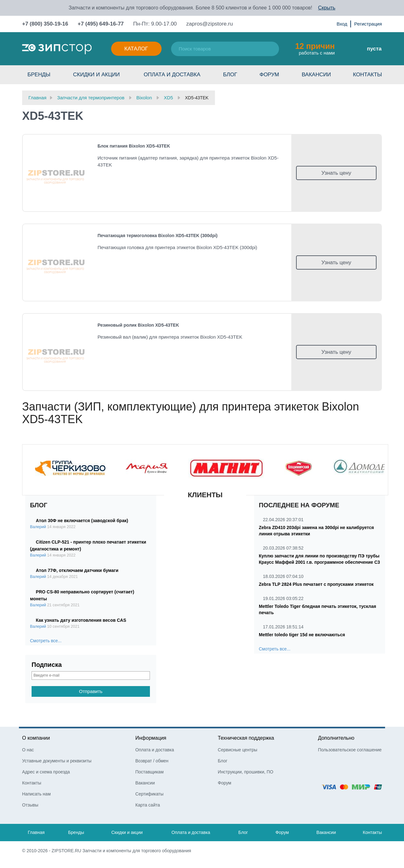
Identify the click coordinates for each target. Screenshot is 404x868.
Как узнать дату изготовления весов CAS (81, 620)
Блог (230, 75)
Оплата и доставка (172, 75)
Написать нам (36, 794)
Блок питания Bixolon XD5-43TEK (134, 146)
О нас (28, 750)
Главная (36, 832)
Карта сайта (148, 805)
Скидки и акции (96, 75)
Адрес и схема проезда (46, 772)
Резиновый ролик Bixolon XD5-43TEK (138, 325)
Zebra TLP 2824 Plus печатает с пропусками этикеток (316, 584)
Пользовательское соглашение (350, 750)
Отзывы (30, 805)
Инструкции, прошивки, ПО (246, 772)
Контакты (367, 75)
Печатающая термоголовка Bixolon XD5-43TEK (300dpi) (157, 236)
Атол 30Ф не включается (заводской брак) (82, 521)
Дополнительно (336, 738)
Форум (269, 75)
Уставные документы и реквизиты (57, 761)
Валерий (38, 527)
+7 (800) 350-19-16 (45, 24)
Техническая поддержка (246, 738)
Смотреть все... (46, 641)
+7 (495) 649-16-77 (101, 24)
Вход (342, 24)
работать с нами (315, 49)
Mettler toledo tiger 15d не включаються (302, 635)
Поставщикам (150, 772)
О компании (36, 738)
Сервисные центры (238, 750)
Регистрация (368, 24)
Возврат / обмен (152, 761)
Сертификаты (149, 794)
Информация (151, 738)
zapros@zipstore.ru (210, 24)
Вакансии (316, 75)
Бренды (39, 75)
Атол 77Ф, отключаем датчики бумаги (77, 570)
